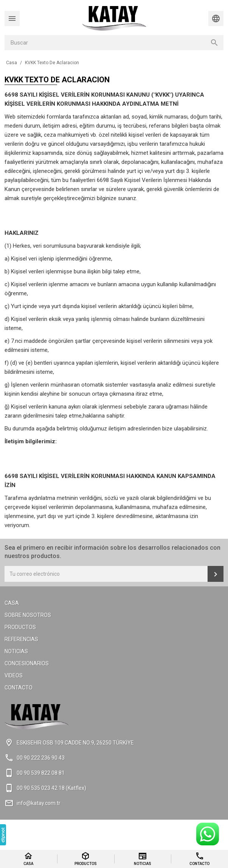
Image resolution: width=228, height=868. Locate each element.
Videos (14, 675)
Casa (12, 603)
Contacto (19, 688)
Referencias (21, 639)
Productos (20, 627)
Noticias (16, 651)
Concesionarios (27, 663)
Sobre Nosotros (28, 615)
